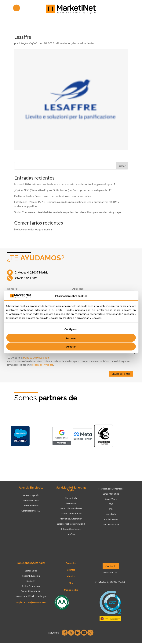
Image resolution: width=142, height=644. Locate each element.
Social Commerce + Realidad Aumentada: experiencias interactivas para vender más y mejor (68, 212)
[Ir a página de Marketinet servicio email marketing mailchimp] (104, 437)
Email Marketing (111, 494)
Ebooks (71, 576)
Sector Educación (31, 576)
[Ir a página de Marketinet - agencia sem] (62, 437)
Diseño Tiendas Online (71, 514)
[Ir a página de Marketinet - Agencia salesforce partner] (20, 437)
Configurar (71, 329)
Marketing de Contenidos (111, 489)
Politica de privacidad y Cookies (82, 318)
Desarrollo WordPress (71, 508)
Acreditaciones (31, 506)
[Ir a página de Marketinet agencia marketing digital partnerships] (72, 459)
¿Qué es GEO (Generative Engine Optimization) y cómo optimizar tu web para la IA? (63, 190)
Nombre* (12, 289)
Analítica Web (111, 519)
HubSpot (71, 534)
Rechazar (71, 338)
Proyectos (71, 563)
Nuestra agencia (31, 495)
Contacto (111, 566)
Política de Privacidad (36, 357)
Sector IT (31, 581)
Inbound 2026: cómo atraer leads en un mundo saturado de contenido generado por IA (65, 184)
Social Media (111, 499)
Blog (71, 583)
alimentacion (64, 43)
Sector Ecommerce (31, 586)
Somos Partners (31, 500)
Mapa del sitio (71, 590)
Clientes (71, 570)
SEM (111, 509)
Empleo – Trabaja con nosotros (31, 602)
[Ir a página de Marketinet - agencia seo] (125, 437)
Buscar (122, 166)
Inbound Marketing (71, 529)
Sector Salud (31, 571)
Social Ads (111, 514)
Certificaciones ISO (31, 511)
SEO (111, 504)
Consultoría (71, 498)
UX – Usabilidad (111, 525)
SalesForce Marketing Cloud (71, 524)
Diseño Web (71, 503)
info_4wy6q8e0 (28, 43)
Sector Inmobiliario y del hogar (31, 596)
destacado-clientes (83, 43)
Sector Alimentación (31, 591)
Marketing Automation (71, 519)
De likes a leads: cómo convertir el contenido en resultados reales (52, 196)
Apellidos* (78, 289)
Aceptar (71, 346)
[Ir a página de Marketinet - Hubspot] (41, 437)
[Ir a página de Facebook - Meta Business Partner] (83, 437)
